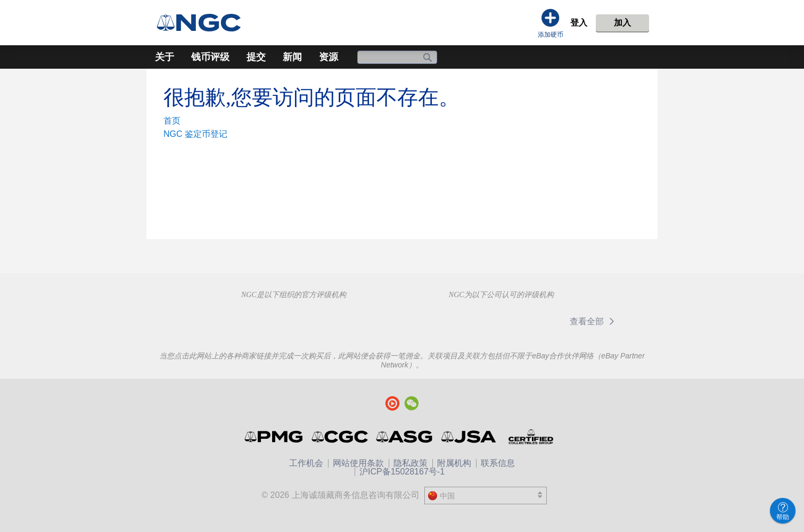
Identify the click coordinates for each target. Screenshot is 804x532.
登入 (579, 23)
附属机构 (454, 463)
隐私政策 (411, 463)
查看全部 (594, 321)
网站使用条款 (358, 463)
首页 (172, 121)
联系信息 (498, 463)
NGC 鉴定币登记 (195, 134)
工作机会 (306, 463)
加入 (622, 23)
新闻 (292, 57)
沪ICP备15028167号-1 (402, 472)
